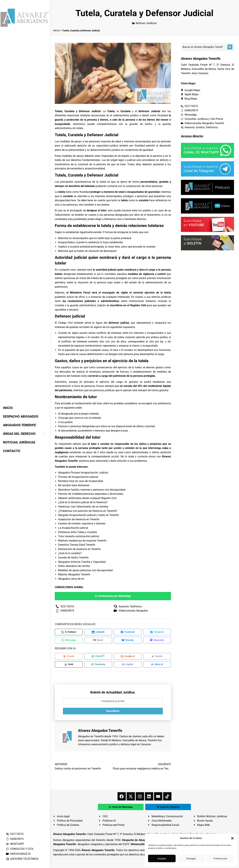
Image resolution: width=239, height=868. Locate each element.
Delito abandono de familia (74, 566)
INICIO (57, 31)
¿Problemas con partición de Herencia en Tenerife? (88, 511)
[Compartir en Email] (98, 640)
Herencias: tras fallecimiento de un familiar (83, 507)
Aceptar (162, 858)
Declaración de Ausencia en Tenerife (79, 549)
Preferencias (220, 858)
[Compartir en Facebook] (128, 632)
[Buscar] (230, 47)
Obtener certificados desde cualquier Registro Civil (87, 498)
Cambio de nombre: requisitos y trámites (82, 524)
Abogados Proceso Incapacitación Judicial (83, 473)
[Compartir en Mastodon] (157, 640)
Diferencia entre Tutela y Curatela (78, 532)
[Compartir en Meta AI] (157, 665)
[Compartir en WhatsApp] (69, 640)
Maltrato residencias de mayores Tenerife (82, 541)
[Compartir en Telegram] (157, 632)
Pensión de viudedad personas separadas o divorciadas (91, 494)
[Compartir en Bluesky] (128, 640)
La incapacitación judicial (73, 528)
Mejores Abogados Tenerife (74, 574)
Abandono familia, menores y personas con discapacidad (92, 490)
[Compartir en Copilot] (128, 665)
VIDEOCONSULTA (18, 854)
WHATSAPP (15, 844)
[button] (232, 838)
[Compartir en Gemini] (157, 657)
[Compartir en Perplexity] (98, 665)
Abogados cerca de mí (71, 579)
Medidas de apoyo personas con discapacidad (85, 570)
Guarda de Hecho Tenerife (73, 558)
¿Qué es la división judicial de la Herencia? (83, 502)
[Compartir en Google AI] (128, 657)
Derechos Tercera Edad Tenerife (77, 545)
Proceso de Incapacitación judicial (78, 477)
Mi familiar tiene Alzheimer (74, 485)
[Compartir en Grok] (69, 665)
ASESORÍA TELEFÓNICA (22, 859)
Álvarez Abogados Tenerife (98, 851)
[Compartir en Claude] (69, 657)
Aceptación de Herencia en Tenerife (79, 519)
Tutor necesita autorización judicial (79, 536)
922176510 (15, 834)
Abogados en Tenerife (91, 737)
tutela (135, 232)
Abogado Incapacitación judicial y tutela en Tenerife (88, 515)
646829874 (15, 839)
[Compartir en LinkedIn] (98, 632)
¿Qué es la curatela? (70, 553)
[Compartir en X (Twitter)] (69, 632)
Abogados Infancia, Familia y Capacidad (82, 562)
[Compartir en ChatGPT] (98, 657)
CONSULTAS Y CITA (20, 849)
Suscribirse (113, 712)
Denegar (191, 858)
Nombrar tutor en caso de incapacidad (80, 481)
